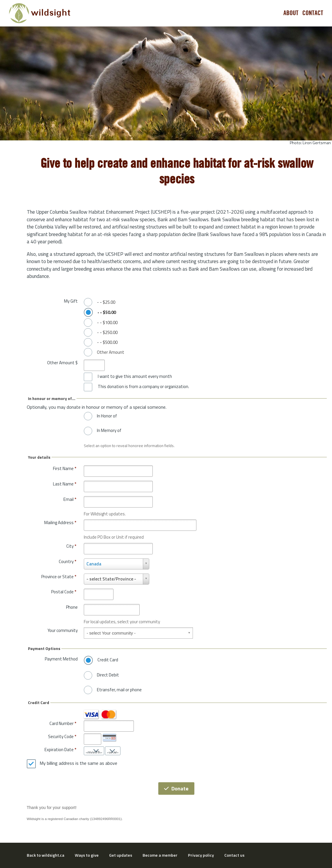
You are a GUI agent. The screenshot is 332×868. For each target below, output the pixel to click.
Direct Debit (108, 675)
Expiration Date (59, 750)
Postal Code (64, 592)
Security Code (61, 736)
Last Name (65, 484)
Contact (313, 13)
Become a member (160, 855)
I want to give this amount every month (135, 376)
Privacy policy (201, 855)
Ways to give (87, 855)
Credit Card (108, 660)
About (291, 13)
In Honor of (107, 416)
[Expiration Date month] (94, 751)
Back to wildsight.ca (46, 855)
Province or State (59, 577)
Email (70, 499)
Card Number (62, 723)
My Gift (71, 301)
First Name (65, 468)
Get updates (121, 855)
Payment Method (61, 659)
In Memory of (109, 431)
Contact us (234, 855)
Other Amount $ (62, 363)
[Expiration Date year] (113, 751)
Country (68, 561)
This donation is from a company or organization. (143, 387)
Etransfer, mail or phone (119, 690)
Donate (176, 788)
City (71, 546)
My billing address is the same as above (78, 763)
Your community (63, 630)
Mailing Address (60, 523)
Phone (72, 607)
